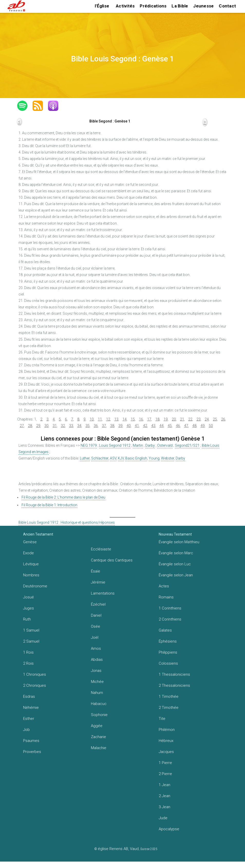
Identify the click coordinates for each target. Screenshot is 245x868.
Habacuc (99, 704)
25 (215, 419)
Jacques (166, 752)
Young (154, 458)
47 (186, 426)
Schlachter (100, 458)
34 (79, 426)
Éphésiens (168, 641)
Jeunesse (203, 6)
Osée (96, 626)
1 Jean (164, 785)
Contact (227, 6)
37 (104, 426)
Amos (96, 648)
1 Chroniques (35, 674)
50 (211, 426)
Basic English (136, 458)
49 (203, 426)
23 (199, 419)
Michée (97, 682)
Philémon (167, 730)
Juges (29, 608)
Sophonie (99, 715)
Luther (85, 458)
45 (170, 426)
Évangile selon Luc (175, 564)
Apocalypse (169, 829)
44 (162, 426)
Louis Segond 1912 (115, 445)
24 (207, 419)
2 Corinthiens (170, 619)
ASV (113, 458)
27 (22, 426)
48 (194, 426)
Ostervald (165, 445)
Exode (29, 553)
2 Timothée (169, 708)
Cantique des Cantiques (112, 560)
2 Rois (28, 663)
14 (125, 419)
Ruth (27, 619)
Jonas (96, 671)
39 (120, 426)
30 (46, 426)
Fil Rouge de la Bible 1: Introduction (49, 505)
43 (153, 426)
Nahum (97, 693)
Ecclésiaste (101, 549)
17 (149, 419)
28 (30, 426)
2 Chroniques (35, 685)
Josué (29, 597)
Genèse (30, 542)
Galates (165, 630)
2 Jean (164, 796)
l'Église (102, 6)
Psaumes (31, 741)
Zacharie (98, 737)
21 (182, 419)
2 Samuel (31, 641)
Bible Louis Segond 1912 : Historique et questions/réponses (67, 522)
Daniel (96, 615)
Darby (150, 445)
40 (129, 426)
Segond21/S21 (187, 445)
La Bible (180, 6)
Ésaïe (96, 571)
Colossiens (168, 663)
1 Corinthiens (170, 608)
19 (166, 419)
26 (223, 419)
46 (178, 426)
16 (141, 419)
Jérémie (98, 582)
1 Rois (28, 652)
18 (157, 419)
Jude (163, 818)
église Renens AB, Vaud (118, 849)
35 (88, 426)
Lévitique (31, 564)
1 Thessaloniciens (174, 674)
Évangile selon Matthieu (179, 542)
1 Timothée (169, 697)
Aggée (97, 726)
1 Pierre (165, 763)
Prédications (153, 6)
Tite (162, 719)
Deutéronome (35, 586)
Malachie (99, 748)
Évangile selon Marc (176, 553)
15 (133, 419)
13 (116, 419)
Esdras (29, 697)
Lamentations (103, 593)
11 (100, 419)
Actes (164, 586)
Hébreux (166, 741)
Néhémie (31, 708)
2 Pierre (165, 774)
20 (174, 419)
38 (112, 426)
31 (55, 426)
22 (190, 419)
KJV (121, 458)
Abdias (97, 660)
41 (137, 426)
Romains (166, 597)
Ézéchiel (98, 604)
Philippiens (168, 652)
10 (92, 419)
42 (145, 426)
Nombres (31, 575)
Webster (168, 458)
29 (38, 426)
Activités (125, 6)
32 (63, 426)
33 (71, 426)
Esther (29, 719)
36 (96, 426)
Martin (138, 445)
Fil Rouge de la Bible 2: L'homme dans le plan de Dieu (63, 497)
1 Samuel (31, 630)
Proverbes (32, 752)
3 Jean (164, 807)
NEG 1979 (89, 445)
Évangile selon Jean (176, 575)
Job (26, 730)
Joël (95, 637)
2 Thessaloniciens (174, 685)
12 (108, 419)
